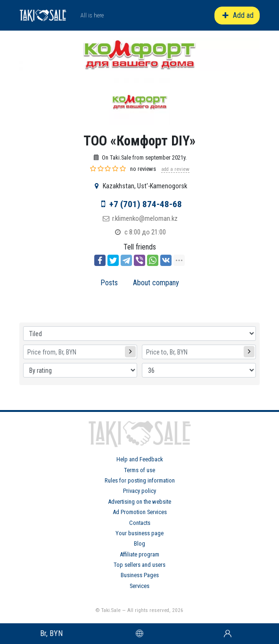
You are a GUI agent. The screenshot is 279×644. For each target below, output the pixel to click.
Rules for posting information (140, 480)
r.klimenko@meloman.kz (145, 219)
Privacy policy (139, 491)
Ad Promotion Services (140, 512)
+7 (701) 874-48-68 (146, 204)
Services (139, 586)
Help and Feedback (140, 459)
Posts (109, 283)
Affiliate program (139, 554)
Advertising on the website (139, 502)
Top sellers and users (139, 565)
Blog (139, 543)
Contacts (140, 523)
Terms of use (139, 470)
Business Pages (140, 575)
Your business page (139, 533)
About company (156, 283)
